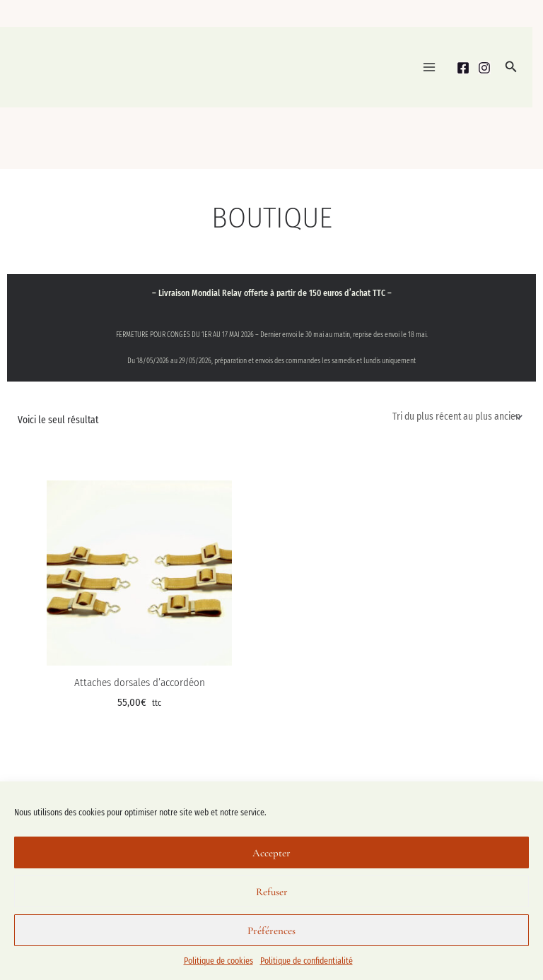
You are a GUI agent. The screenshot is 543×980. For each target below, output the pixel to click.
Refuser (272, 892)
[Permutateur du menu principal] (429, 67)
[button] (511, 67)
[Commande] (456, 417)
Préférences (271, 931)
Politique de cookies (218, 961)
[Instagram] (484, 68)
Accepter (271, 853)
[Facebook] (463, 68)
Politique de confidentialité (306, 961)
